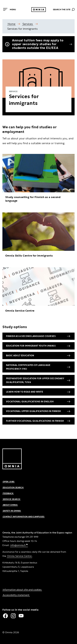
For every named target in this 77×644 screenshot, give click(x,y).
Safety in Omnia (12, 511)
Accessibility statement (16, 595)
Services (28, 24)
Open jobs (9, 482)
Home (12, 24)
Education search (13, 487)
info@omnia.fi (19, 545)
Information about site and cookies (22, 590)
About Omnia (10, 505)
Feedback (8, 493)
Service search (11, 499)
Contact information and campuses (24, 517)
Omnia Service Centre (19, 556)
